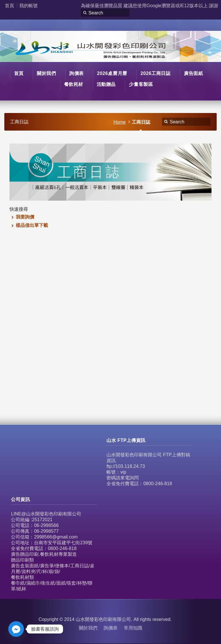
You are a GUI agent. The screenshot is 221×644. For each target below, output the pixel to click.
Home (120, 122)
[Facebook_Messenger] (16, 629)
